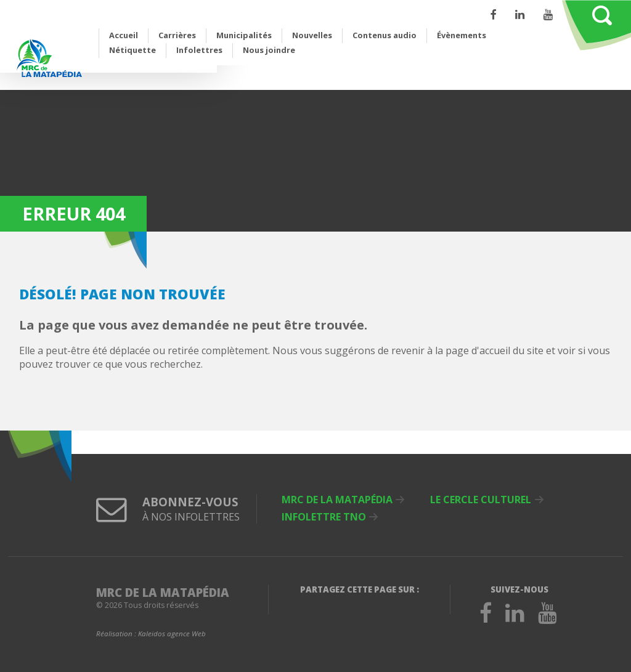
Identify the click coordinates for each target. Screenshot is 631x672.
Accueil (124, 35)
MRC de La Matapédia (337, 500)
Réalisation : (151, 634)
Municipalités (244, 35)
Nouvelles (312, 35)
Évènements (462, 35)
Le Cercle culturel (481, 500)
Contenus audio (385, 35)
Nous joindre (269, 50)
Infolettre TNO (324, 517)
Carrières (177, 35)
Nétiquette (132, 50)
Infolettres (199, 50)
